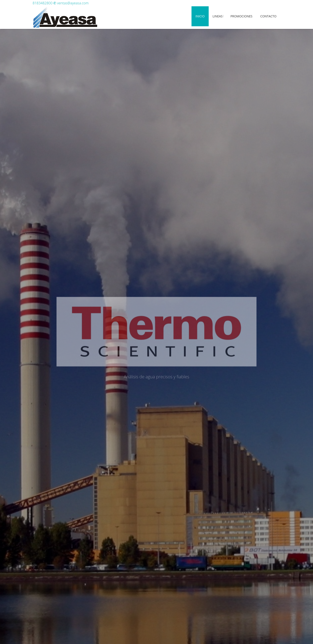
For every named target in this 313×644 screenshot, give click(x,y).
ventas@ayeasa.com (73, 3)
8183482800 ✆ (45, 3)
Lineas (218, 16)
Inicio (200, 16)
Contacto (268, 16)
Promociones (241, 16)
